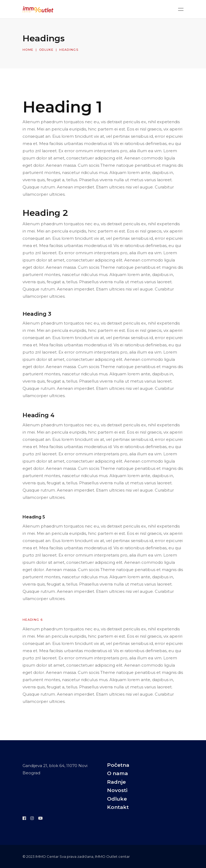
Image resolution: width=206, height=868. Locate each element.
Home (28, 50)
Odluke (46, 50)
